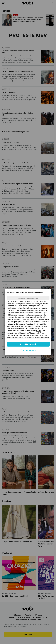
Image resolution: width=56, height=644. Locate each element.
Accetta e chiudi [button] (28, 344)
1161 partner (29, 328)
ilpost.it (39, 331)
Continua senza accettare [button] (28, 298)
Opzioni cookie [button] (28, 350)
